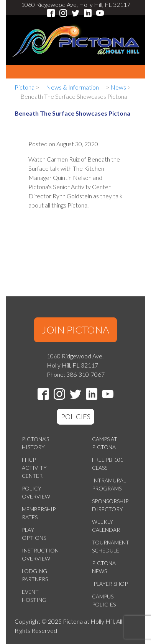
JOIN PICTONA (75, 330)
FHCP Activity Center (34, 468)
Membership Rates (39, 513)
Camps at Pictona (105, 443)
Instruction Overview (40, 554)
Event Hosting (34, 596)
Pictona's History (35, 443)
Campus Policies (104, 600)
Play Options (34, 534)
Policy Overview (36, 492)
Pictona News (104, 567)
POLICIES (76, 417)
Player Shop (111, 584)
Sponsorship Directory (110, 505)
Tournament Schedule (111, 546)
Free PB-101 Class (108, 464)
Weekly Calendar (106, 526)
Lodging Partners (35, 575)
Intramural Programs (109, 484)
